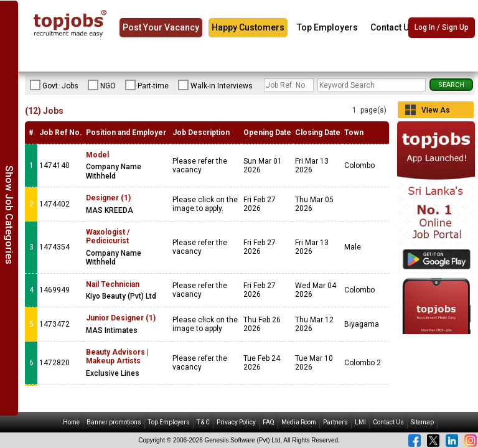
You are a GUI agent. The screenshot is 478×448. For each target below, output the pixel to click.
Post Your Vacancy (161, 27)
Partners (335, 422)
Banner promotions (114, 422)
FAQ (269, 422)
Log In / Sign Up (442, 28)
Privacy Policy (236, 422)
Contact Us (392, 27)
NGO (102, 85)
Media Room (299, 422)
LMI (360, 422)
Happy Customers (248, 27)
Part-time (147, 85)
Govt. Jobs (54, 85)
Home (71, 422)
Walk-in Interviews (215, 85)
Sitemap (422, 422)
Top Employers (327, 27)
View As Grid (436, 112)
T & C (203, 422)
